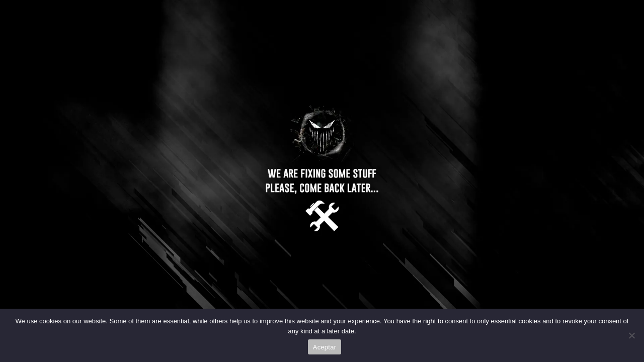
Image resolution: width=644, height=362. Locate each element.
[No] (631, 335)
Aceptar (325, 347)
